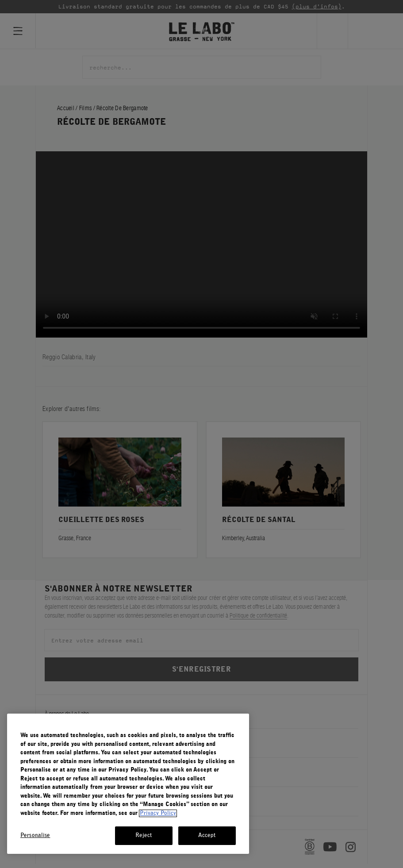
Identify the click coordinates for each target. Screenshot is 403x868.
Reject (144, 835)
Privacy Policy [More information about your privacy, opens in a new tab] (158, 813)
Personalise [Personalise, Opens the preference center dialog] (35, 835)
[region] (128, 784)
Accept (207, 835)
